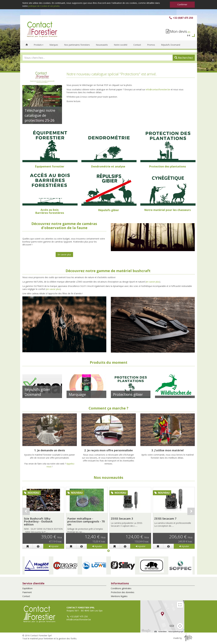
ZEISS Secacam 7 (165, 519)
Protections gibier (128, 394)
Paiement (27, 592)
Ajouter (54, 546)
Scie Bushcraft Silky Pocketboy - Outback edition (38, 522)
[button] (37, 565)
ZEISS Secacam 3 (122, 519)
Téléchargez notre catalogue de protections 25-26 (40, 115)
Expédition (27, 588)
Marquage (77, 394)
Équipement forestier (50, 166)
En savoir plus (64, 255)
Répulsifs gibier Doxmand (37, 392)
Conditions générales (121, 588)
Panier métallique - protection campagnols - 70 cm (86, 522)
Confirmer (182, 4)
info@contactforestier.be (158, 89)
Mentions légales (119, 596)
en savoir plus (153, 282)
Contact (26, 596)
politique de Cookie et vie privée (44, 6)
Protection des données (123, 592)
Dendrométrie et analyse (108, 166)
